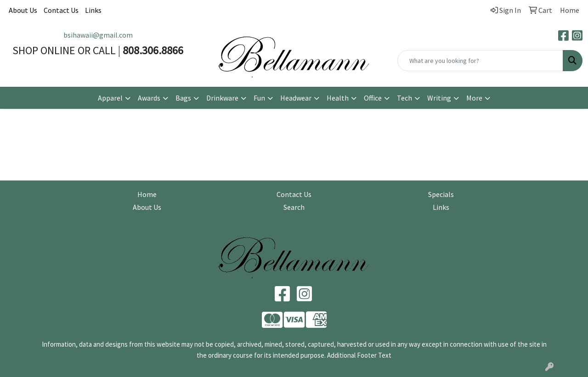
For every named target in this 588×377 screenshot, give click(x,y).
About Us (23, 10)
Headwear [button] (296, 98)
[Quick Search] (480, 61)
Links (93, 10)
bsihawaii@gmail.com (98, 35)
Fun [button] (259, 98)
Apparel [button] (110, 98)
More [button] (474, 98)
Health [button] (338, 98)
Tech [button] (404, 98)
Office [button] (373, 98)
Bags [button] (183, 98)
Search (294, 207)
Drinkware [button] (222, 98)
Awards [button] (149, 98)
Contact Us (61, 10)
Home (147, 194)
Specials (441, 194)
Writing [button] (439, 98)
